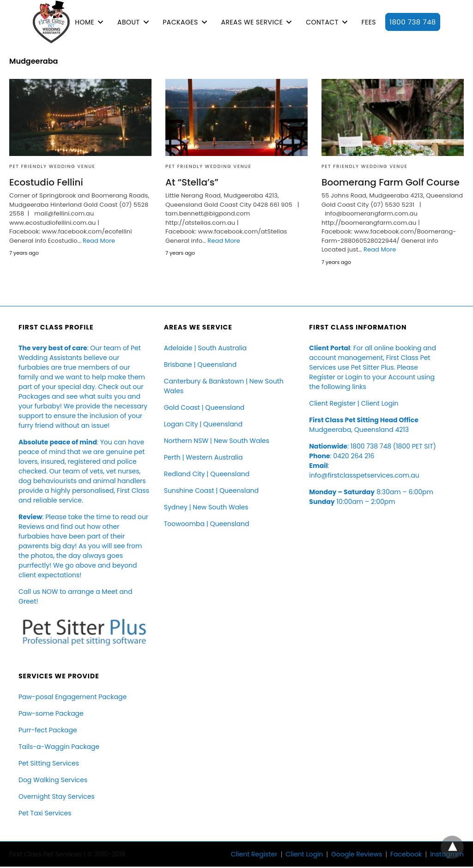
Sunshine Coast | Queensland (211, 491)
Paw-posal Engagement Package (73, 697)
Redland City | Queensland (207, 474)
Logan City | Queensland (203, 424)
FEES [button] (369, 22)
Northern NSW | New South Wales (217, 441)
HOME (85, 22)
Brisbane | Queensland (200, 365)
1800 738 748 (413, 22)
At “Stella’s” (192, 182)
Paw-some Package (51, 713)
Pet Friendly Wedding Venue (52, 166)
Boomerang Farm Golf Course (391, 182)
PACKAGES (180, 22)
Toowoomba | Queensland (207, 524)
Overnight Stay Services (57, 796)
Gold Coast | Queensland (204, 407)
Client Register (332, 403)
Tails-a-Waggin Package (59, 747)
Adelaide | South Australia (205, 348)
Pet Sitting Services (49, 763)
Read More (99, 241)
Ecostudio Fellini (46, 182)
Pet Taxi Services (45, 813)
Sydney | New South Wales (206, 507)
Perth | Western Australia (203, 457)
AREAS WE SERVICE (252, 22)
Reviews (31, 527)
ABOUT (129, 22)
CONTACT (322, 22)
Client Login (379, 403)
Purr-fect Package (48, 730)
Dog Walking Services (53, 780)
